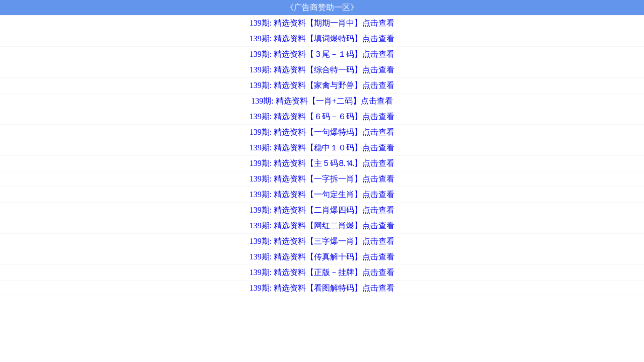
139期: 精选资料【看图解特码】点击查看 (322, 288)
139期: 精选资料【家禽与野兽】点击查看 (322, 85)
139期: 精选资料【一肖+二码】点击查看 (322, 101)
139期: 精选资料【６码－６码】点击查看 (322, 116)
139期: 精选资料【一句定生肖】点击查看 (322, 194)
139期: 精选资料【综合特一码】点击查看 (322, 70)
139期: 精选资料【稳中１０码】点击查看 (322, 148)
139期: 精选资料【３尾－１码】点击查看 (322, 54)
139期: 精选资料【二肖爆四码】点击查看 (322, 210)
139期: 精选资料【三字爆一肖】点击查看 (322, 241)
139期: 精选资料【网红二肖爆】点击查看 (322, 225)
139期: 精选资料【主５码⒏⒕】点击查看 (322, 163)
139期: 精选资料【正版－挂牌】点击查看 (322, 272)
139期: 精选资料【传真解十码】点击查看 (322, 257)
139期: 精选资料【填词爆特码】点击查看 (322, 38)
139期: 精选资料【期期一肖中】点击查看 (322, 23)
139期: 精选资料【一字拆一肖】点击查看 (322, 179)
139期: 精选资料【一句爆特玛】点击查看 (322, 132)
